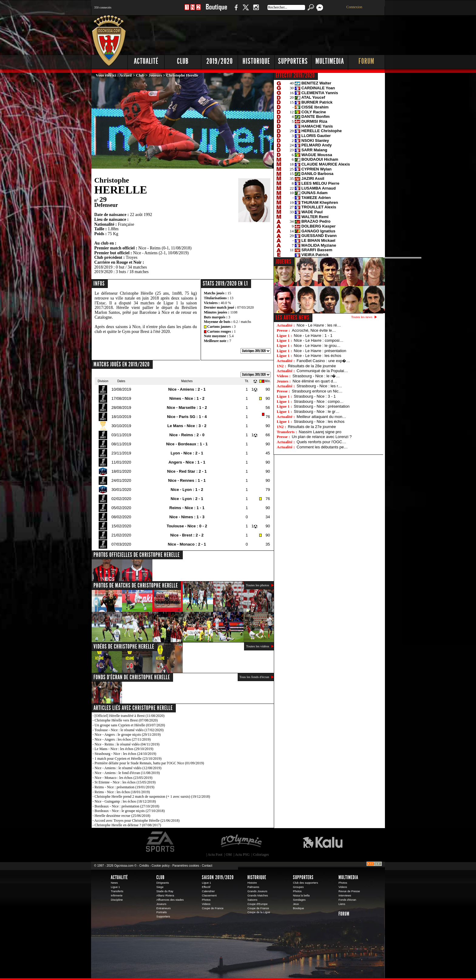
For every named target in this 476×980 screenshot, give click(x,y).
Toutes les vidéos (257, 646)
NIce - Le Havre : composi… (319, 340)
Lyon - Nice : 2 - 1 (187, 453)
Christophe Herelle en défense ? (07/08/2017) (128, 825)
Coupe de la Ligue (259, 912)
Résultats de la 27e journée (312, 427)
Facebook (235, 10)
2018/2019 (104, 267)
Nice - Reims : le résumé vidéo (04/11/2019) (127, 744)
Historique (256, 61)
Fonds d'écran (347, 900)
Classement (209, 896)
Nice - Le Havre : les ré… (319, 325)
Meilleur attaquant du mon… (321, 417)
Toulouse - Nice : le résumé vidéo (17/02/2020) (129, 730)
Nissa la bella (301, 896)
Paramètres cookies (186, 866)
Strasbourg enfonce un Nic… (317, 391)
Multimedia (330, 61)
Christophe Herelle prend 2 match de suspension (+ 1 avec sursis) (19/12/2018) (152, 797)
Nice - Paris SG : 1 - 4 (187, 417)
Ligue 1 (115, 887)
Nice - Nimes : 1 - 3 (187, 517)
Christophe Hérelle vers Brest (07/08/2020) (126, 720)
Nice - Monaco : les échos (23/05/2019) (124, 778)
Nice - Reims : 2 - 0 (187, 435)
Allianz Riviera (165, 896)
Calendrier (208, 891)
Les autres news (292, 317)
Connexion (354, 7)
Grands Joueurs (257, 891)
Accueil (126, 75)
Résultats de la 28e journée (312, 366)
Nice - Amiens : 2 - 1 (187, 389)
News (114, 883)
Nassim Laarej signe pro (320, 432)
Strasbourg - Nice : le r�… (316, 376)
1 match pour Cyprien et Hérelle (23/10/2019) (128, 759)
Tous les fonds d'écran (254, 677)
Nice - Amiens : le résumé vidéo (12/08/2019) (128, 768)
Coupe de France (213, 908)
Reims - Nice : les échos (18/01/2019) (122, 792)
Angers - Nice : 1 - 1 (187, 462)
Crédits (144, 866)
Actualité (146, 61)
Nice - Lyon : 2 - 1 (187, 499)
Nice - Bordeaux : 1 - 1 (187, 444)
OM (229, 855)
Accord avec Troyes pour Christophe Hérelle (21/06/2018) (137, 821)
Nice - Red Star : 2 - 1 (187, 471)
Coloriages (261, 855)
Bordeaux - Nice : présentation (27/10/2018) (127, 806)
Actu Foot (215, 855)
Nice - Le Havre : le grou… (317, 346)
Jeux (296, 904)
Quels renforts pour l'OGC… (321, 442)
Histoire (252, 883)
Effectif (206, 887)
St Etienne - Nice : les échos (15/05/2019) (125, 782)
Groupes (298, 887)
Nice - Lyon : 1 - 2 (187, 490)
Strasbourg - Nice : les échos (319, 421)
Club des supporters (306, 883)
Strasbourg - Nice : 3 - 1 (315, 396)
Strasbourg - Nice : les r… (319, 386)
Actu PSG (242, 855)
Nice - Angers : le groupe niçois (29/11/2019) (128, 735)
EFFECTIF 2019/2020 (295, 75)
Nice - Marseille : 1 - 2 (187, 408)
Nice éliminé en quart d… (315, 381)
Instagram (256, 10)
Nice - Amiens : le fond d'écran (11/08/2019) (127, 773)
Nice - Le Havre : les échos (318, 356)
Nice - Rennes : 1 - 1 (187, 480)
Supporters (293, 61)
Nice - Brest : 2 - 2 (187, 535)
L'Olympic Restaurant (241, 842)
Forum (366, 61)
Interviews (345, 896)
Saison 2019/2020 (218, 877)
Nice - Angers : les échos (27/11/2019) (123, 739)
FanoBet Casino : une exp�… (323, 361)
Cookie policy (160, 866)
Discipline (117, 900)
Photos (206, 900)
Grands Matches (258, 896)
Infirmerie (117, 896)
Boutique (216, 10)
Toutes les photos (258, 585)
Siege (160, 887)
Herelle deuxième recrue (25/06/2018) (123, 816)
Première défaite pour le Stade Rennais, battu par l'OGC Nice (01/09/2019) (149, 763)
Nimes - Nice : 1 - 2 (187, 398)
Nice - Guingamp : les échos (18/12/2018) (125, 801)
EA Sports (161, 842)
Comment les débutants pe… (322, 447)
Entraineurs (163, 908)
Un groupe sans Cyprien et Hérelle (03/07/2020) (130, 725)
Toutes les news (362, 317)
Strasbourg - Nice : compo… (319, 401)
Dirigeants (163, 883)
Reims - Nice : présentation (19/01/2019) (125, 787)
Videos (206, 904)
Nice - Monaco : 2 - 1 (187, 544)
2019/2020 (220, 61)
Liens (342, 904)
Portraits (161, 912)
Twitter (246, 10)
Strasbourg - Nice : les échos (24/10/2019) (126, 754)
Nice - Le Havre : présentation (320, 351)
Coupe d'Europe (257, 904)
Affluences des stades (170, 900)
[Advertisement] (275, 33)
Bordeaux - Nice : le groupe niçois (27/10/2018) (130, 811)
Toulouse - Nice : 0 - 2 (187, 526)
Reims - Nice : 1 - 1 (187, 508)
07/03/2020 (245, 307)
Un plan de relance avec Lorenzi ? (322, 437)
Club (183, 61)
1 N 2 (193, 10)
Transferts (117, 891)
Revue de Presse (349, 891)
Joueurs (155, 75)
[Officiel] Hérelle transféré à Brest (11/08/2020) (130, 716)
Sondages (299, 900)
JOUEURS (284, 262)
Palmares (253, 887)
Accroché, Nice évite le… (314, 330)
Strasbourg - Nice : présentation (322, 406)
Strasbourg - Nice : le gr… (317, 411)
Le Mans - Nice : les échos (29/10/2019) (124, 749)
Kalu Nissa (323, 842)
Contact (207, 866)
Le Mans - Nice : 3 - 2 (187, 426)
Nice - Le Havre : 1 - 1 (313, 336)
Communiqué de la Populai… (322, 371)
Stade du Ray (165, 891)
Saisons (252, 900)
